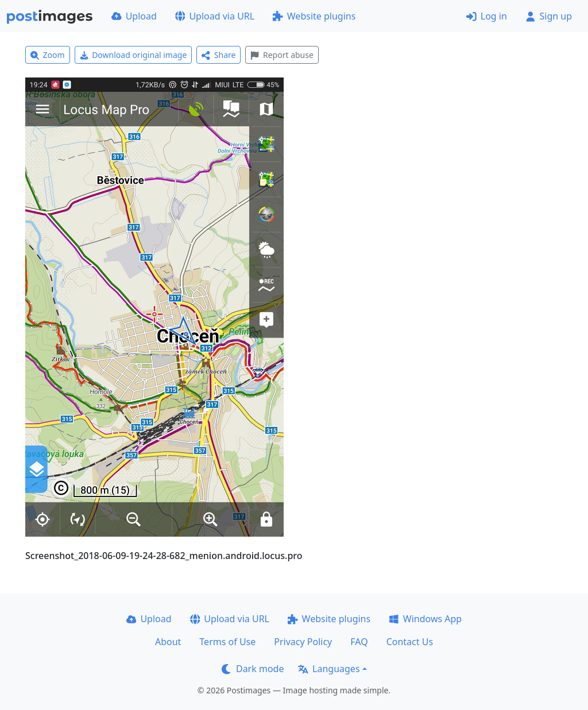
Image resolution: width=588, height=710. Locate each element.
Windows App (425, 619)
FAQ (359, 642)
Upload (134, 16)
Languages (329, 669)
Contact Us (410, 642)
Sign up (549, 16)
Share (218, 55)
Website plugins (314, 16)
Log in (487, 16)
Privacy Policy (303, 642)
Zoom (48, 55)
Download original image (134, 55)
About (168, 642)
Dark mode (253, 669)
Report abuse (282, 55)
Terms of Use (227, 642)
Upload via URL (215, 16)
